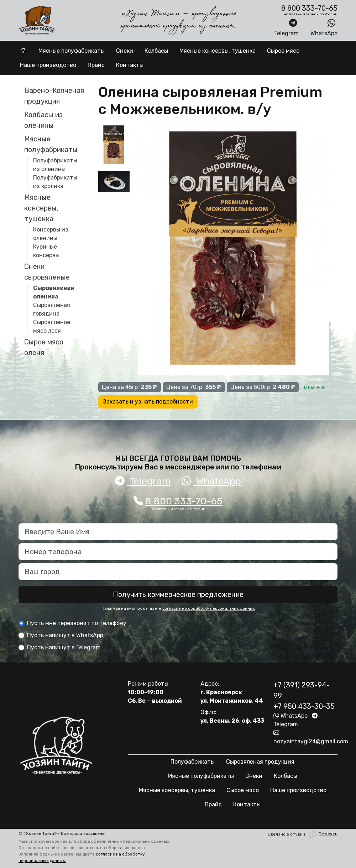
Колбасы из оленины (43, 120)
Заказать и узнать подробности (148, 402)
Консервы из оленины (51, 234)
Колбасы (156, 51)
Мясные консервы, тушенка (218, 51)
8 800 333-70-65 (178, 501)
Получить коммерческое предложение (178, 594)
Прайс (96, 65)
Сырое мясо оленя (44, 347)
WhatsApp (324, 27)
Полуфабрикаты (193, 762)
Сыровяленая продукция (260, 762)
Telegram (286, 27)
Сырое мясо (283, 51)
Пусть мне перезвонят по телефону (77, 623)
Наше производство (48, 65)
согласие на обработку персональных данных (209, 609)
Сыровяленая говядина (52, 309)
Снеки (125, 51)
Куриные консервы (46, 251)
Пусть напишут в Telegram (64, 647)
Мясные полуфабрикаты (72, 51)
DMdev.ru (322, 834)
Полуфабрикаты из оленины (55, 165)
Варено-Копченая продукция (54, 96)
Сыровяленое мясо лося (52, 326)
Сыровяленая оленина (54, 292)
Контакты (130, 65)
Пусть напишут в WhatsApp (65, 635)
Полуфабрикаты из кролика (55, 182)
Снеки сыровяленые (47, 272)
